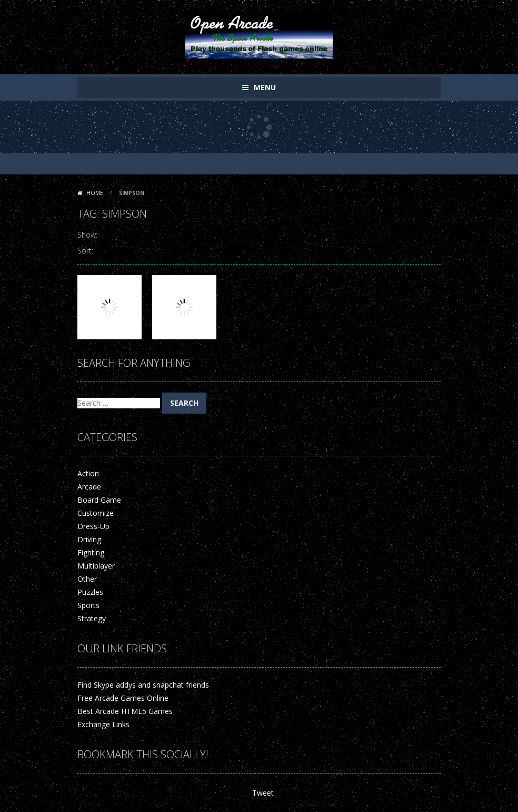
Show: (87, 235)
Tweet (263, 793)
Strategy (92, 618)
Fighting (91, 552)
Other (87, 579)
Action (88, 473)
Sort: (85, 251)
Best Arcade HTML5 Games (125, 711)
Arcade (89, 487)
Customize (96, 513)
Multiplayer (96, 566)
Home (95, 193)
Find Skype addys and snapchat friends (143, 685)
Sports (88, 605)
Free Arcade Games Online (123, 698)
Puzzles (90, 592)
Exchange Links (103, 724)
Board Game (99, 500)
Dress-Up (93, 526)
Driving (89, 539)
